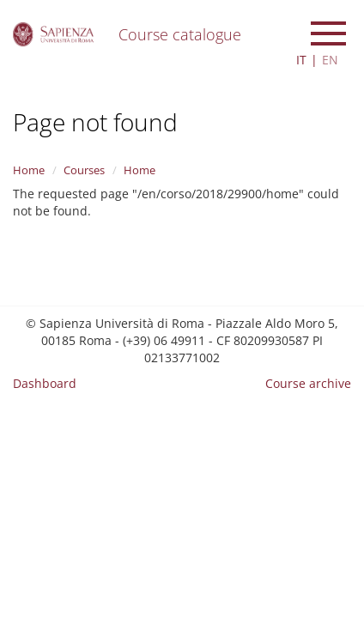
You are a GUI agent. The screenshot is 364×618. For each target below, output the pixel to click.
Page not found (95, 122)
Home (29, 170)
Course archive (308, 383)
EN (330, 60)
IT (301, 60)
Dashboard (45, 383)
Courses (84, 170)
